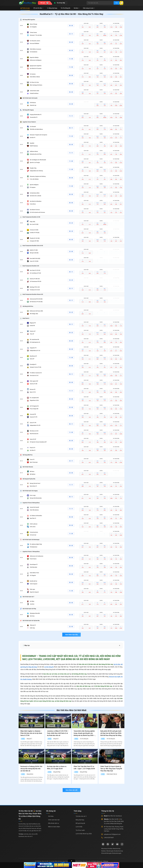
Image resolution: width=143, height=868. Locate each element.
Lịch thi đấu (38, 8)
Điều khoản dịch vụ (53, 823)
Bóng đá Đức (30, 774)
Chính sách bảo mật (54, 820)
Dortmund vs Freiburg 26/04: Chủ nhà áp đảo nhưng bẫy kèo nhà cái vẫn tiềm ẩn (31, 769)
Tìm (115, 3)
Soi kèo (77, 8)
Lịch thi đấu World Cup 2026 (84, 834)
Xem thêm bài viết (71, 790)
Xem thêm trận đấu (71, 635)
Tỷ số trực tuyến (80, 830)
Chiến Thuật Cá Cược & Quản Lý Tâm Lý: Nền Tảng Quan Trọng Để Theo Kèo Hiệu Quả (111, 769)
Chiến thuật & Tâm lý (112, 774)
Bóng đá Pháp (57, 772)
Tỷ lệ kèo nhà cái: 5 (81, 816)
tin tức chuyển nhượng (28, 679)
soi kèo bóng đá (52, 667)
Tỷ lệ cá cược (25, 8)
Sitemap (106, 861)
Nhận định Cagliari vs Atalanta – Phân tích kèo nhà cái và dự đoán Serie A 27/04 (31, 733)
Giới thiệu (51, 816)
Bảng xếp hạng (52, 8)
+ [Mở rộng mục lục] (120, 645)
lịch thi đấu (116, 664)
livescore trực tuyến (116, 677)
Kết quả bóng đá (80, 823)
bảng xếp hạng (34, 667)
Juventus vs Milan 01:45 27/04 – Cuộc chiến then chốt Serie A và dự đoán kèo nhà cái (58, 733)
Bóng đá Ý (29, 739)
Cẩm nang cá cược (89, 8)
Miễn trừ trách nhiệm (54, 827)
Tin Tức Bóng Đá (65, 8)
